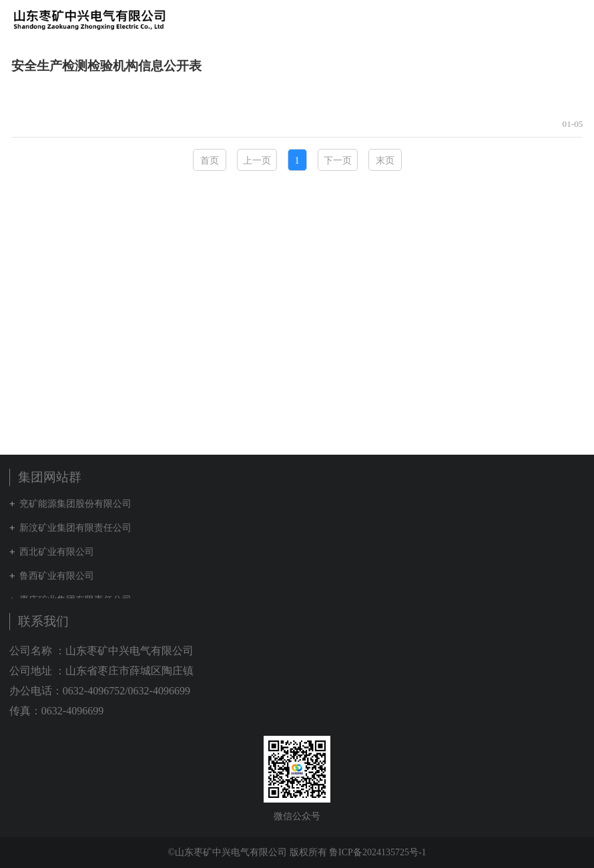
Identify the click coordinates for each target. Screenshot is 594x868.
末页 (385, 161)
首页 (210, 161)
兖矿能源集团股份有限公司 (75, 504)
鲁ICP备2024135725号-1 (377, 852)
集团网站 (550, 19)
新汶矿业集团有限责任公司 (75, 528)
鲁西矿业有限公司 (57, 576)
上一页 (257, 161)
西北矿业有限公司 (57, 552)
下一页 (338, 161)
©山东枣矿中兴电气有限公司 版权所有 (247, 852)
